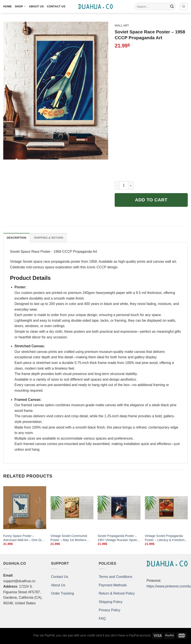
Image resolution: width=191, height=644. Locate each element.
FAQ (102, 619)
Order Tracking (62, 593)
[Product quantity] (124, 185)
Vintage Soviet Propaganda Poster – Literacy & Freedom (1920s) (165, 538)
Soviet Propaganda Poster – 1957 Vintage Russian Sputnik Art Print (118, 538)
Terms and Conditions (116, 577)
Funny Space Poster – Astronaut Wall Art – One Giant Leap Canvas (24, 538)
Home (7, 6)
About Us (36, 6)
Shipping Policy (111, 602)
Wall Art (122, 25)
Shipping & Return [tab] (48, 238)
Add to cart (151, 200)
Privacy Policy (110, 610)
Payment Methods (113, 585)
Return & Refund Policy (117, 593)
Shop (20, 6)
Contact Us (56, 6)
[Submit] (172, 7)
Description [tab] (16, 238)
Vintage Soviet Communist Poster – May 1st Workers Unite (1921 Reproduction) (69, 538)
